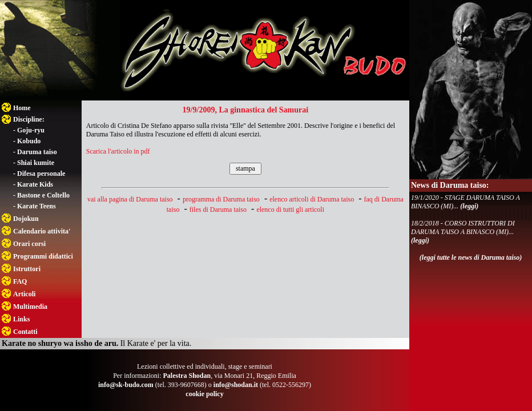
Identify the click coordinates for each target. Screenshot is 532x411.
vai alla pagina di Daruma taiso (130, 199)
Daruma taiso (37, 152)
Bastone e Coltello (43, 195)
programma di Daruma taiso (221, 199)
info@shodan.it (236, 385)
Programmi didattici (43, 256)
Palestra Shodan (187, 376)
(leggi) (469, 206)
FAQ (20, 281)
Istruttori (27, 269)
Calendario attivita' (42, 231)
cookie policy (204, 394)
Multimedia (30, 307)
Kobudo (29, 141)
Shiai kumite (36, 163)
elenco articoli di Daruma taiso (312, 199)
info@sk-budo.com (126, 385)
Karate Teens (37, 206)
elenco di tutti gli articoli (290, 209)
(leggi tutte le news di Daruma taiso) (471, 257)
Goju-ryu (31, 130)
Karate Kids (35, 184)
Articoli (24, 294)
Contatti (25, 332)
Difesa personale (41, 174)
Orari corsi (29, 244)
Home (22, 108)
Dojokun (26, 219)
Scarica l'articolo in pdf (118, 151)
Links (21, 319)
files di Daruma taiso (218, 209)
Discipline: (29, 119)
